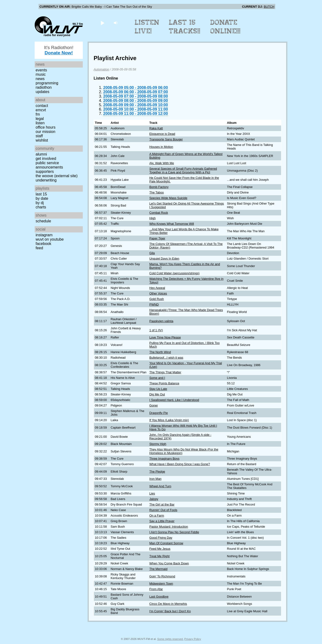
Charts (41, 207)
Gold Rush (156, 299)
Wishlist (42, 140)
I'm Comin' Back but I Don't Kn (170, 611)
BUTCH (269, 7)
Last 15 (41, 194)
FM (38, 114)
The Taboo (156, 192)
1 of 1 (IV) (156, 330)
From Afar (156, 589)
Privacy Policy (193, 639)
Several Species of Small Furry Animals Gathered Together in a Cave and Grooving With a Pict (183, 170)
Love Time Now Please (165, 337)
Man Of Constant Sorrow (166, 543)
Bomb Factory (159, 187)
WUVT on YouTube (50, 239)
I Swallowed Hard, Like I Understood (174, 400)
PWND (154, 304)
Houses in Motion (161, 147)
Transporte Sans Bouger (166, 139)
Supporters (45, 172)
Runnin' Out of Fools (163, 510)
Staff (39, 136)
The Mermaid (158, 569)
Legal (40, 119)
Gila (152, 253)
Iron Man (155, 479)
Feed (39, 248)
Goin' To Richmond (162, 576)
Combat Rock (159, 213)
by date (42, 198)
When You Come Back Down (169, 563)
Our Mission (45, 132)
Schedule (43, 221)
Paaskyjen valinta (161, 321)
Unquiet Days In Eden (164, 259)
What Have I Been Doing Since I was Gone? (180, 464)
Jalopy (154, 499)
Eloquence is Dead (162, 134)
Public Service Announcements (49, 165)
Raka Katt (156, 128)
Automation (101, 69)
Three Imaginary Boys (164, 459)
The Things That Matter (165, 372)
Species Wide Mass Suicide (168, 198)
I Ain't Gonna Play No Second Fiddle (174, 532)
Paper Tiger (157, 238)
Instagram (44, 235)
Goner (154, 405)
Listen (40, 123)
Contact (42, 106)
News (40, 79)
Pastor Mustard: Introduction (169, 527)
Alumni (41, 154)
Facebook (43, 244)
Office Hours (45, 127)
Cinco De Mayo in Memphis (168, 604)
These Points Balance (164, 383)
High (152, 218)
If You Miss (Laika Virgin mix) (169, 420)
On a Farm (157, 516)
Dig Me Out (157, 394)
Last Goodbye (159, 597)
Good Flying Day (161, 538)
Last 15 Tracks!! (185, 27)
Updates (42, 92)
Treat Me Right (159, 556)
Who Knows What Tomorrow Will (171, 224)
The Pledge (157, 472)
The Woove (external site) (57, 176)
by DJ (40, 203)
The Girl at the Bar (162, 504)
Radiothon (44, 87)
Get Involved (46, 159)
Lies (152, 493)
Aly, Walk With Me (161, 163)
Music (41, 74)
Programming (47, 83)
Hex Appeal (157, 288)
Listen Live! (147, 27)
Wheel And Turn (160, 486)
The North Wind (160, 352)
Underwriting (46, 180)
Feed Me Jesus (160, 549)
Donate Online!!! (225, 27)
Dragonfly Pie (158, 413)
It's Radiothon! (59, 50)
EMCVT (41, 110)
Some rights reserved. (170, 639)
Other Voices (158, 293)
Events (41, 70)
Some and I (157, 378)
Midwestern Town (161, 584)
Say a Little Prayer (162, 521)
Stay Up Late (158, 389)
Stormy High (158, 444)
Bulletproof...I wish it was (166, 358)
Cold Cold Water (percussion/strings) (174, 273)
